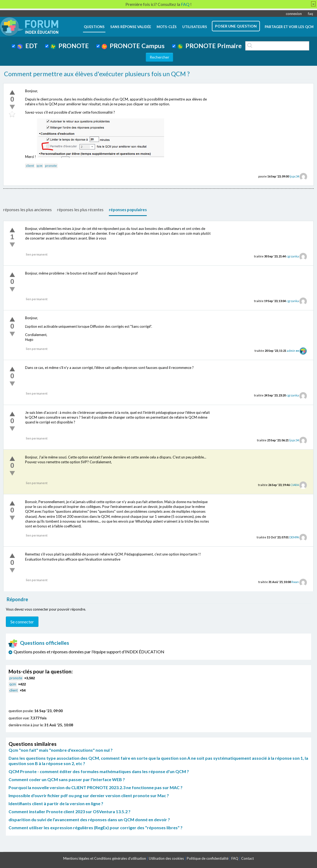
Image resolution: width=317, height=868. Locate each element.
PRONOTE (70, 46)
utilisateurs (195, 27)
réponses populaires (128, 210)
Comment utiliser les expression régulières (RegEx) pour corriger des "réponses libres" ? (96, 828)
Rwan (295, 582)
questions (94, 27)
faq (310, 14)
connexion (294, 14)
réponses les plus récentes (80, 210)
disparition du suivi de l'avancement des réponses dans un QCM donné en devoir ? (89, 819)
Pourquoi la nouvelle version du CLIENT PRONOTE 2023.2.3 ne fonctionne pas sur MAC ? (96, 787)
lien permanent (37, 254)
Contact (247, 858)
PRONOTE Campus (133, 46)
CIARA (295, 485)
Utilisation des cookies (166, 858)
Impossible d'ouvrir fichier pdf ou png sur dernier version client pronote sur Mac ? (89, 795)
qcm (39, 166)
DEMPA (294, 537)
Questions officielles (39, 643)
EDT (27, 46)
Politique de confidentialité (208, 858)
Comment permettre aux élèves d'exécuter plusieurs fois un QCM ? (97, 74)
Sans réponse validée (131, 27)
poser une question (236, 26)
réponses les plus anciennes (27, 210)
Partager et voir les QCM (289, 27)
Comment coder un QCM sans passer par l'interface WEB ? (67, 779)
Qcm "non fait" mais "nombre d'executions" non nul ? (61, 750)
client (30, 166)
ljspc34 (294, 176)
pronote (51, 166)
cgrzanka (293, 256)
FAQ (235, 858)
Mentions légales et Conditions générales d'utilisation (105, 858)
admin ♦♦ (293, 351)
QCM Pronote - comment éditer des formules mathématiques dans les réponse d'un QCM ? (99, 771)
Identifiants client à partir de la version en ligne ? (56, 803)
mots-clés (167, 27)
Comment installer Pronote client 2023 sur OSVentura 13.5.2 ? (70, 811)
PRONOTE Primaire (210, 46)
